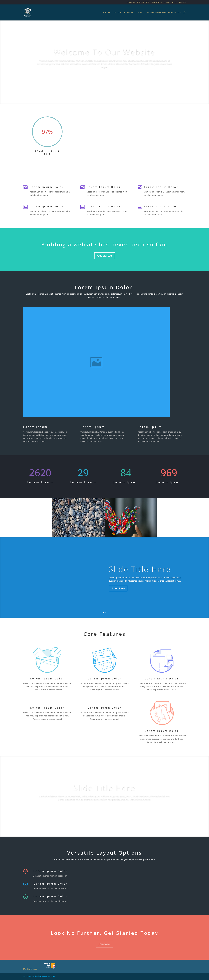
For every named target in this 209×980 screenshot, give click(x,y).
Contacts (131, 2)
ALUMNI (182, 2)
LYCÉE (139, 13)
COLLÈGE (129, 13)
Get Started (105, 256)
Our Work (104, 808)
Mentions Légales (31, 969)
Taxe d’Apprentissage (161, 2)
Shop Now (118, 590)
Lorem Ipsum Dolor (105, 679)
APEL (174, 2)
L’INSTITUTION (143, 2)
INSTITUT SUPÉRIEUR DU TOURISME (163, 13)
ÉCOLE (118, 13)
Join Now (104, 944)
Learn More (104, 77)
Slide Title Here (140, 571)
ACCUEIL (107, 13)
